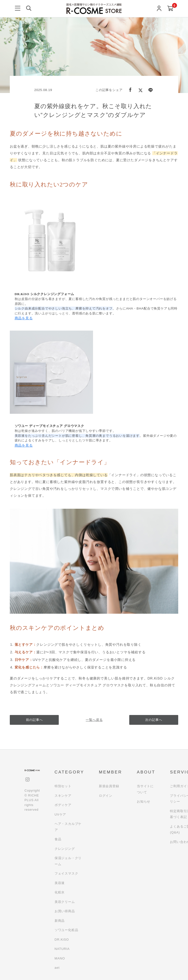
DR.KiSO (62, 940)
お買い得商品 (65, 911)
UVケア (60, 814)
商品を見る (24, 318)
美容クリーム (65, 902)
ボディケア (63, 805)
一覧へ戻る (94, 720)
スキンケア (63, 796)
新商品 (60, 921)
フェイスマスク (66, 873)
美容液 (60, 883)
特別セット (63, 786)
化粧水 (60, 892)
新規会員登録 (109, 786)
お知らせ (144, 801)
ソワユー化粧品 (66, 930)
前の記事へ (34, 720)
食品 (58, 839)
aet (57, 968)
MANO (60, 958)
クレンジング (65, 849)
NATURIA (62, 949)
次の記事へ (154, 720)
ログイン (106, 796)
